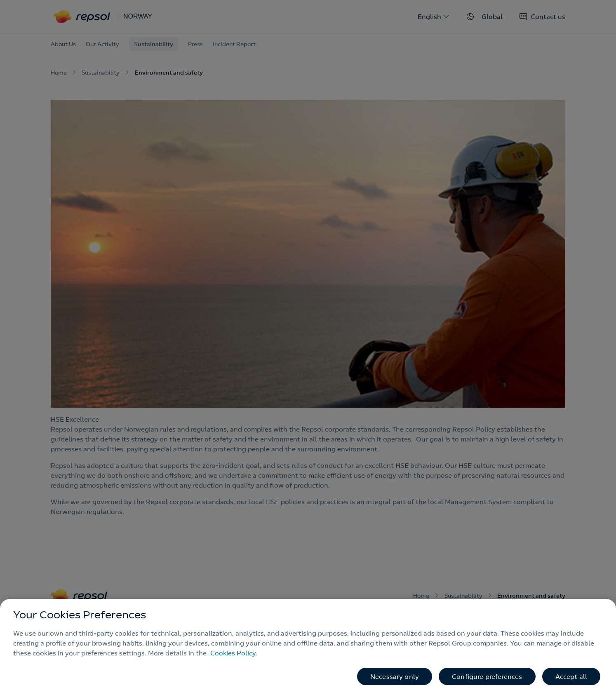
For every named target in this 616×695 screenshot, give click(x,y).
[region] (308, 647)
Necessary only (395, 676)
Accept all (571, 676)
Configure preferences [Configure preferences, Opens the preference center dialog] (487, 676)
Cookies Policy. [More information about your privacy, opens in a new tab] (234, 653)
